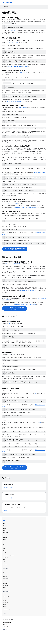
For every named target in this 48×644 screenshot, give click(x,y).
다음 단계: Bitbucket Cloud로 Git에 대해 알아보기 (15, 254)
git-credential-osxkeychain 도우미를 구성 (18, 67)
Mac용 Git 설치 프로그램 (12, 43)
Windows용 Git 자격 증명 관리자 (27, 296)
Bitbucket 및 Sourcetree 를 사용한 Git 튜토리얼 (26, 212)
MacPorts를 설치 (23, 109)
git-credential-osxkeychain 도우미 (16, 103)
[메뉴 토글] (45, 2)
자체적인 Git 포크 (13, 31)
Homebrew (6, 229)
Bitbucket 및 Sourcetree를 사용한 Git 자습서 (25, 310)
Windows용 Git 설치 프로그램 (13, 269)
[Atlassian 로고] (7, 2)
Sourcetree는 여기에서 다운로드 (10, 207)
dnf (13, 361)
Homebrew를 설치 (23, 74)
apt (10, 329)
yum (10, 361)
